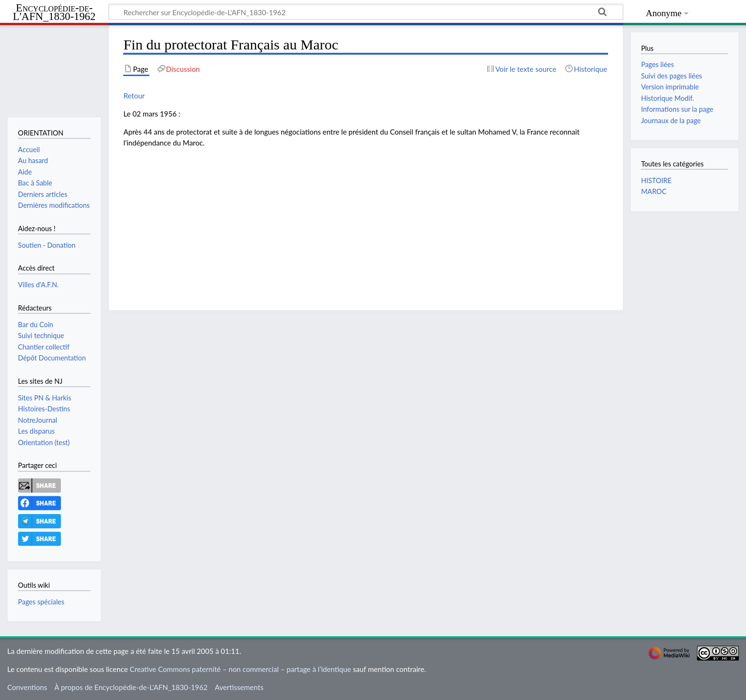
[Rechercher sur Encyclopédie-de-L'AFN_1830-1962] (366, 12)
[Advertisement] (366, 222)
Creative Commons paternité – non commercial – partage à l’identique (240, 669)
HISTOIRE (656, 180)
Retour (134, 96)
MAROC (653, 191)
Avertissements (239, 687)
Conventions (27, 687)
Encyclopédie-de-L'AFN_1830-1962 (54, 13)
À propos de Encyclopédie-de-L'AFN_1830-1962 (131, 687)
